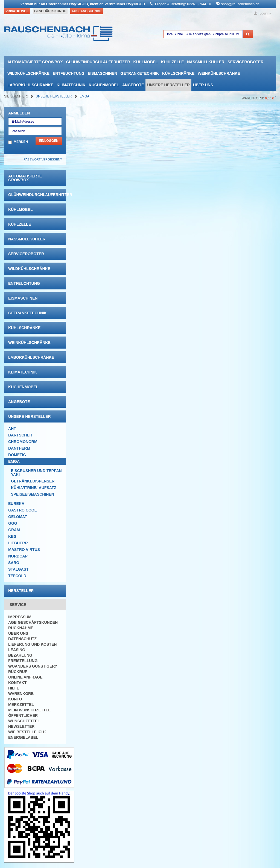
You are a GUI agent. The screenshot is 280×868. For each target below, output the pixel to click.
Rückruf (18, 672)
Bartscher (20, 435)
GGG (13, 523)
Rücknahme (21, 628)
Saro (14, 563)
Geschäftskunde (50, 11)
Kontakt (17, 683)
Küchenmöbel (104, 85)
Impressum (20, 617)
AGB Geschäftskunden (33, 622)
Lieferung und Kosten (32, 644)
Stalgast (18, 569)
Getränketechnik (140, 73)
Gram (14, 530)
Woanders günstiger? (33, 666)
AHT (12, 429)
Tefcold (17, 576)
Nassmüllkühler (206, 62)
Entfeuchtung (69, 73)
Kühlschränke (178, 73)
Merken (21, 142)
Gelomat (18, 517)
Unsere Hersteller (168, 85)
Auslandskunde (87, 11)
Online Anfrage (25, 677)
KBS (12, 536)
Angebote (133, 85)
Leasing (17, 650)
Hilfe (14, 688)
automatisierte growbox (35, 62)
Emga (84, 96)
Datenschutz (22, 639)
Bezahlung (20, 655)
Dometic (17, 455)
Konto (15, 699)
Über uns (203, 85)
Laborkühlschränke (30, 85)
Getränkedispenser (33, 481)
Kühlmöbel (146, 62)
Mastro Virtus (24, 550)
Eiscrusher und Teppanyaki (36, 473)
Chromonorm (23, 442)
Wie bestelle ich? (27, 732)
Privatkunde (17, 11)
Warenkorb (21, 694)
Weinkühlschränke (219, 73)
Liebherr (18, 543)
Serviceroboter (245, 62)
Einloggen (49, 141)
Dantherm (19, 448)
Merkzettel (21, 705)
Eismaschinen (102, 73)
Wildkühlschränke (28, 73)
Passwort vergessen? (43, 159)
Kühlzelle (172, 62)
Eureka (16, 504)
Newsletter (21, 726)
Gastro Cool (22, 510)
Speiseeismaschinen (33, 494)
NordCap (18, 556)
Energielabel (23, 737)
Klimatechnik (71, 85)
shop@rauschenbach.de (240, 4)
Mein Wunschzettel (29, 710)
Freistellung (23, 661)
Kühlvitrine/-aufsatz (34, 488)
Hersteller (21, 591)
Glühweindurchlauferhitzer (98, 62)
